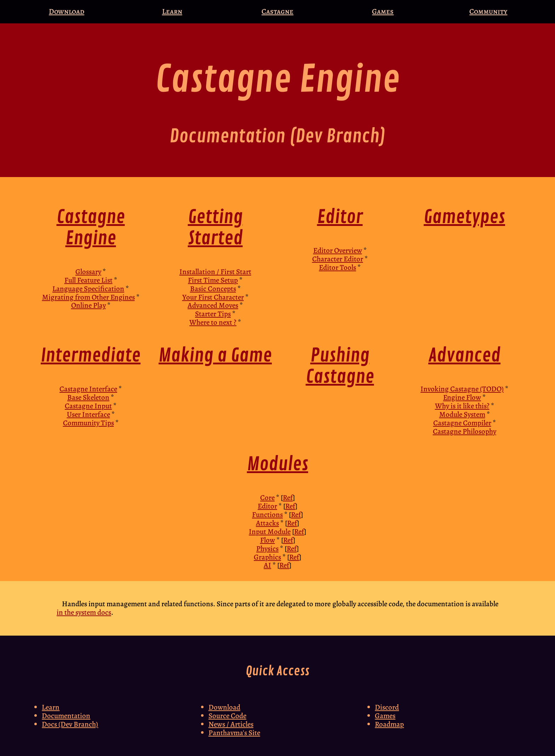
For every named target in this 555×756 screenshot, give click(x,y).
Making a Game (215, 356)
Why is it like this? (462, 406)
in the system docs (84, 612)
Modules (278, 464)
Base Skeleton (88, 397)
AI (267, 565)
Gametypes (464, 217)
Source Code (227, 716)
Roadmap (389, 724)
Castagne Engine (91, 228)
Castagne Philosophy (465, 431)
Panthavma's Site (234, 733)
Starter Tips (213, 314)
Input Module (270, 532)
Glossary (88, 272)
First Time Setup (213, 280)
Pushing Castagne (340, 366)
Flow (268, 540)
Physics (267, 548)
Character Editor (338, 259)
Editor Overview (338, 250)
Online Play (88, 305)
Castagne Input (88, 406)
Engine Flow (462, 397)
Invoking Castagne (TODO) (462, 389)
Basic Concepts (213, 289)
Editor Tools (337, 267)
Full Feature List (88, 280)
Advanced (464, 356)
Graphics (267, 557)
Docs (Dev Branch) (70, 724)
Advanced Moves (213, 305)
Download (67, 11)
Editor (340, 217)
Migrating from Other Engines (88, 297)
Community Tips (88, 423)
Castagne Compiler (462, 423)
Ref (288, 498)
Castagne (277, 11)
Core (267, 498)
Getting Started (215, 228)
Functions (267, 515)
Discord (387, 707)
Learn (172, 11)
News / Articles (231, 724)
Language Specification (88, 289)
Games (383, 11)
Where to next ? (213, 322)
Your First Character (213, 297)
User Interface (88, 414)
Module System (462, 414)
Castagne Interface (88, 389)
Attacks (267, 523)
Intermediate (91, 356)
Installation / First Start (215, 272)
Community (488, 11)
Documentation (66, 716)
